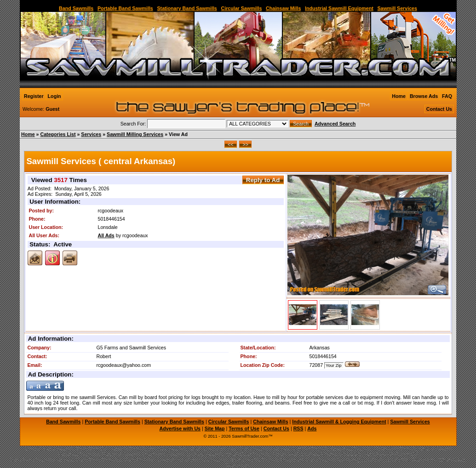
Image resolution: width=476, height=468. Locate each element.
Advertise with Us (180, 428)
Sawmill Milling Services (135, 134)
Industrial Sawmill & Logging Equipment (339, 422)
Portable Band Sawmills (125, 8)
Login (54, 96)
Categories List (58, 134)
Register (34, 96)
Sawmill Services (397, 8)
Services (91, 134)
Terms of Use (244, 428)
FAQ (447, 96)
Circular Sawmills (241, 8)
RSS (298, 428)
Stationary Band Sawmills (187, 8)
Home (399, 96)
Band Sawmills (76, 8)
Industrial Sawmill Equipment (339, 8)
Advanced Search (335, 124)
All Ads (106, 235)
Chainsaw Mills (283, 8)
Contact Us (439, 109)
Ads (312, 428)
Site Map (215, 428)
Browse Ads (424, 96)
